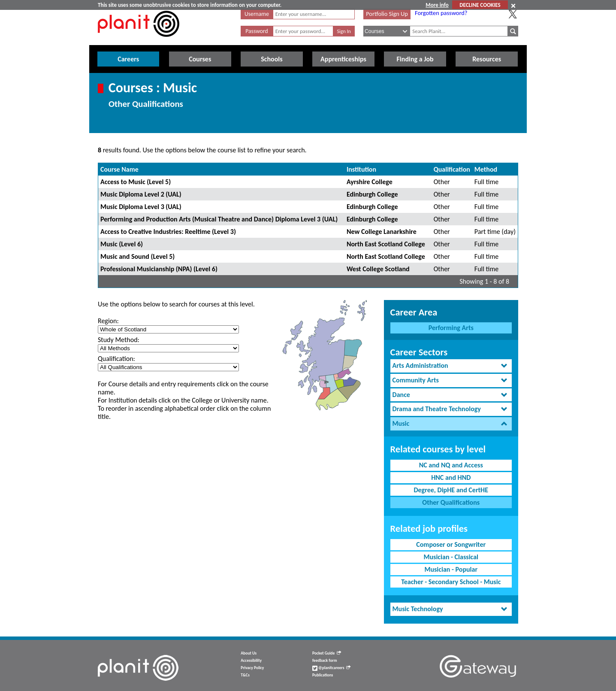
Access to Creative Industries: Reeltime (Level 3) (168, 232)
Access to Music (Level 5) (136, 182)
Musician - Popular (451, 569)
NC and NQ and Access (451, 465)
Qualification (452, 169)
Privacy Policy (252, 668)
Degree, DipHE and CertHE (451, 490)
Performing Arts (451, 328)
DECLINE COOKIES (480, 5)
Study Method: (119, 340)
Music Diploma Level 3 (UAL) (141, 207)
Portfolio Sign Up (387, 14)
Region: (108, 321)
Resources (487, 59)
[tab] (451, 366)
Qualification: (116, 359)
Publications (323, 675)
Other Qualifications (451, 502)
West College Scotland (378, 269)
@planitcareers (332, 668)
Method (486, 169)
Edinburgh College (372, 194)
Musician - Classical (451, 557)
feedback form (325, 661)
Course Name (119, 169)
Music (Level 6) (122, 244)
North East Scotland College (386, 244)
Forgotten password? (441, 13)
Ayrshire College (370, 182)
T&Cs (245, 675)
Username (257, 14)
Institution (361, 169)
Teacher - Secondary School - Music (451, 582)
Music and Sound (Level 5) (137, 256)
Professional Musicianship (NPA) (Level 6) (159, 269)
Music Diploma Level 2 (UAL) (141, 194)
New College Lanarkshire (382, 232)
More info (437, 5)
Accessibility (251, 661)
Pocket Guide (327, 653)
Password (257, 31)
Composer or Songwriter (451, 544)
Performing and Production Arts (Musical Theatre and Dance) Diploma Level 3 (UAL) (219, 219)
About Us (249, 653)
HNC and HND (451, 477)
